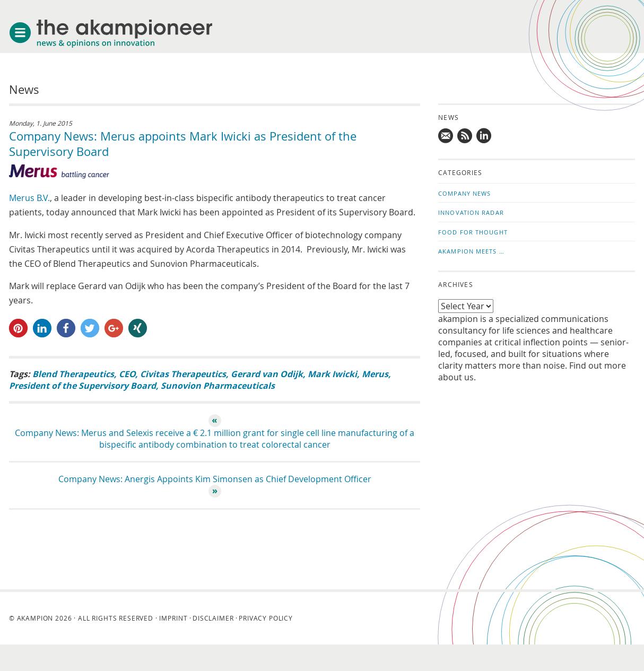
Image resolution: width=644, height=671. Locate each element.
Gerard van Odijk (267, 374)
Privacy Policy (266, 618)
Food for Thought (473, 232)
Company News (464, 193)
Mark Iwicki (332, 374)
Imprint (173, 618)
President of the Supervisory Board (82, 386)
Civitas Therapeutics (183, 374)
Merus (375, 374)
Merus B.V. (29, 198)
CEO (127, 374)
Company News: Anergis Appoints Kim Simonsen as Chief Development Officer (215, 479)
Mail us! (446, 136)
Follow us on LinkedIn (484, 136)
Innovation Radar (471, 212)
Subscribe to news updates (465, 136)
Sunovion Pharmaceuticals (218, 386)
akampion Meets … (471, 251)
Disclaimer (213, 618)
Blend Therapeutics (73, 374)
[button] (18, 328)
